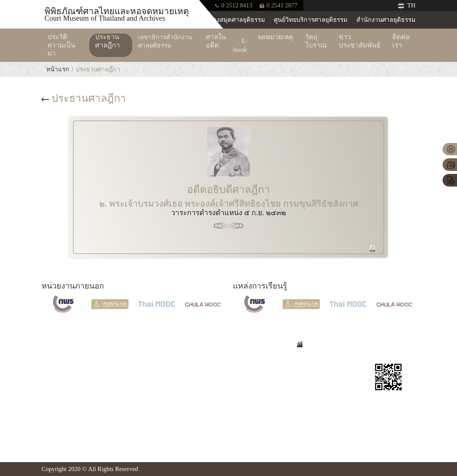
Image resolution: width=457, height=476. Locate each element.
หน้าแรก (58, 69)
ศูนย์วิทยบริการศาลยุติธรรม (311, 20)
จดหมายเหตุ (186, 386)
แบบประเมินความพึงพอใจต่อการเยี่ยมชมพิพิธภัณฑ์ (260, 402)
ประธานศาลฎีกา (84, 98)
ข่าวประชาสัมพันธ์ (194, 424)
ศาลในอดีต (184, 376)
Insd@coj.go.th (69, 429)
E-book (178, 396)
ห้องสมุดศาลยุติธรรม (237, 20)
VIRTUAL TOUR (191, 355)
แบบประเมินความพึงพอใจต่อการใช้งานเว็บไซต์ (260, 428)
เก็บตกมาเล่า (250, 366)
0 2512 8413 (234, 5)
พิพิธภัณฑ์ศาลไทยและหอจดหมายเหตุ (117, 14)
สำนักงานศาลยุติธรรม (386, 20)
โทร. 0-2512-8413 (73, 409)
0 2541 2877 (279, 5)
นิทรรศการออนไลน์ (195, 366)
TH (407, 5)
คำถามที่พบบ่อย (254, 355)
